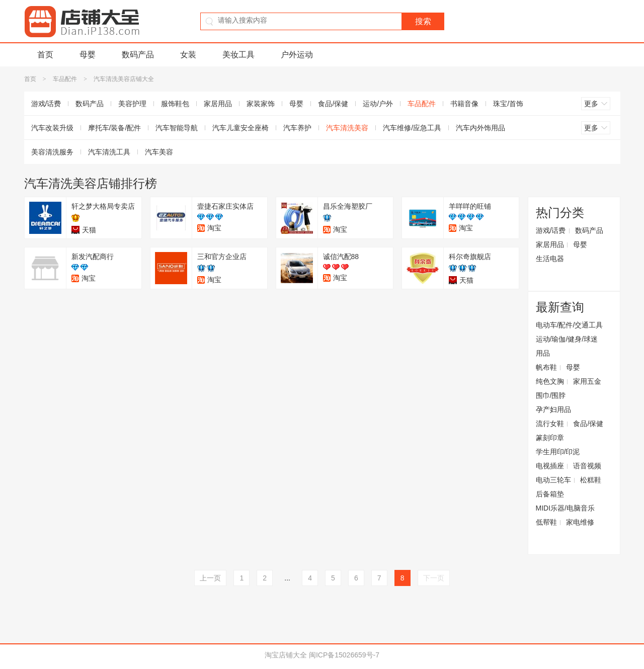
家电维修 (580, 522)
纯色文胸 (550, 381)
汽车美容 (159, 152)
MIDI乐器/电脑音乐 (565, 508)
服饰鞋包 (175, 104)
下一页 (434, 578)
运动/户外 (378, 104)
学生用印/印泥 (558, 452)
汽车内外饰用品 (480, 128)
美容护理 (132, 104)
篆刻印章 (550, 438)
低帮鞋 (546, 522)
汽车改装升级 (52, 128)
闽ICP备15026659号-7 (344, 655)
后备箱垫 (550, 494)
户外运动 (297, 55)
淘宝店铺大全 (286, 655)
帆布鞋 (546, 367)
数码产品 (138, 55)
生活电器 (550, 259)
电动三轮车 (553, 480)
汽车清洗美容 (347, 128)
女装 (188, 55)
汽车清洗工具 (109, 152)
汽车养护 (297, 128)
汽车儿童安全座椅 (240, 128)
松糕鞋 (591, 480)
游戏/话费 (46, 104)
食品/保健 (333, 104)
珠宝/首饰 (508, 104)
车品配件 (65, 79)
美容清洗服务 (52, 152)
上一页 (210, 578)
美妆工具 (238, 55)
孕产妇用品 (553, 409)
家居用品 (218, 104)
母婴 (88, 55)
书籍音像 (464, 104)
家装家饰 (261, 104)
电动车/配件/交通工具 (570, 325)
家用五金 (587, 381)
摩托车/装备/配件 (115, 128)
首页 (45, 55)
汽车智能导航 (177, 128)
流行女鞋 (550, 424)
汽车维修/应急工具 (412, 128)
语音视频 (587, 466)
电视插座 (550, 466)
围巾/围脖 (551, 395)
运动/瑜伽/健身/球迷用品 (567, 346)
